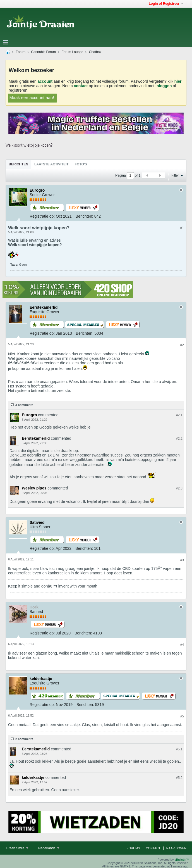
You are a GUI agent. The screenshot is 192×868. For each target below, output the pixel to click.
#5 (182, 716)
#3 (182, 560)
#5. (179, 749)
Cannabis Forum (43, 52)
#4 (182, 645)
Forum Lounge (72, 52)
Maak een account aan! (32, 97)
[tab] (18, 164)
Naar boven (176, 848)
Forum (21, 52)
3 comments (24, 405)
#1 (182, 228)
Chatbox (95, 52)
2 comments (24, 739)
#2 (182, 345)
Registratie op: (42, 216)
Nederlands (49, 848)
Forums (133, 848)
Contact (153, 848)
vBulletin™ (182, 860)
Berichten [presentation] (18, 164)
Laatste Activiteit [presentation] (51, 164)
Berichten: (84, 216)
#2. (179, 415)
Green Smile (17, 848)
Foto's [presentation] (81, 164)
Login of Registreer (166, 4)
